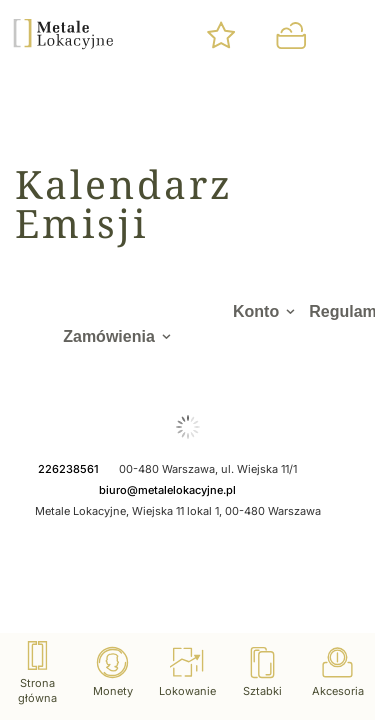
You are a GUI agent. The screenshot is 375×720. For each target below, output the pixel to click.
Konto (256, 311)
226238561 (68, 469)
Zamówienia (109, 336)
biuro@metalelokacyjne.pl (167, 490)
